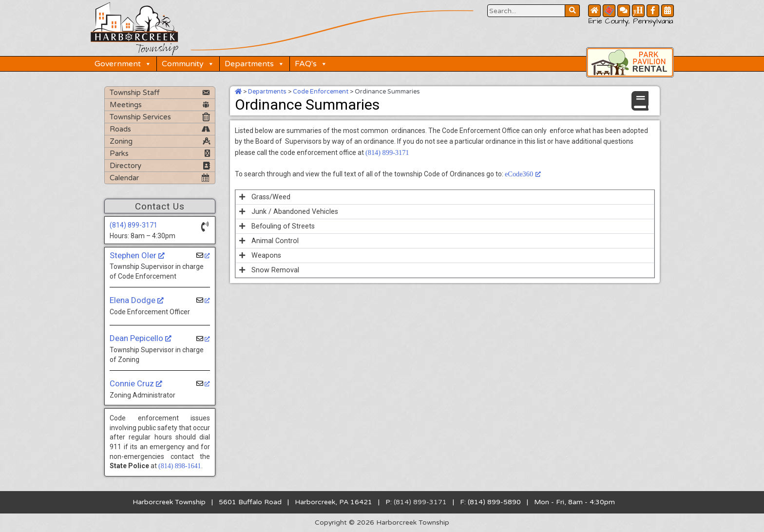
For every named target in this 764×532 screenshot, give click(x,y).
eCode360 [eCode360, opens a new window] (523, 174)
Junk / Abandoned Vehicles (294, 210)
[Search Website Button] (526, 11)
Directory (125, 165)
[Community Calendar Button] (668, 11)
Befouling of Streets (283, 225)
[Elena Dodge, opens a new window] (203, 300)
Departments (256, 63)
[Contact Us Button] (624, 11)
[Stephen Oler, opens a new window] (203, 255)
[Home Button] (594, 11)
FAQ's (312, 63)
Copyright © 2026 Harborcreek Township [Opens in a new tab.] (382, 522)
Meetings (126, 104)
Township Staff (135, 92)
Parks (119, 153)
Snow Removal (275, 269)
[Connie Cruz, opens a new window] (203, 384)
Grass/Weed (270, 196)
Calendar (124, 177)
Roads (120, 129)
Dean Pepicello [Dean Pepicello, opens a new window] (141, 338)
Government (124, 63)
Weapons (266, 254)
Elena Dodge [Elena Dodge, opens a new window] (137, 300)
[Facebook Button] (653, 11)
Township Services (140, 116)
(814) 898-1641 (180, 466)
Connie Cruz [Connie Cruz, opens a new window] (136, 383)
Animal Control (274, 240)
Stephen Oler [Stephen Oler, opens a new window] (137, 255)
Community (189, 63)
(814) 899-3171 (134, 225)
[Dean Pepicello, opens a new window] (203, 338)
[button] (445, 196)
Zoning (121, 141)
